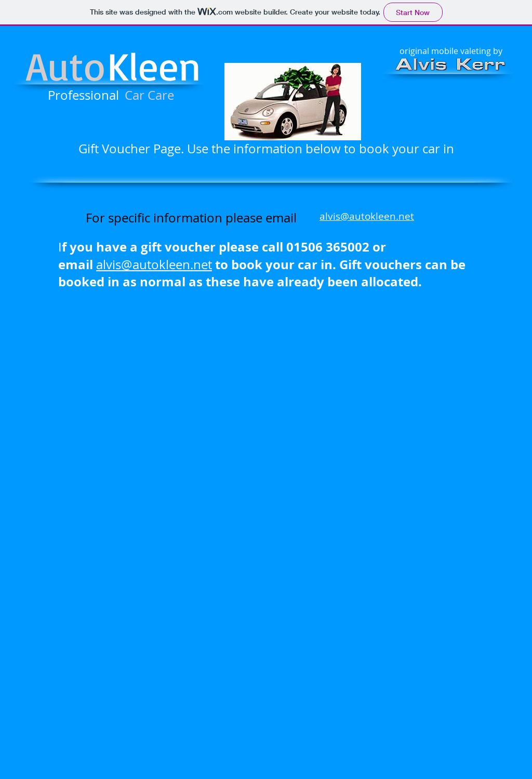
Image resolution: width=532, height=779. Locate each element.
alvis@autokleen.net (367, 216)
